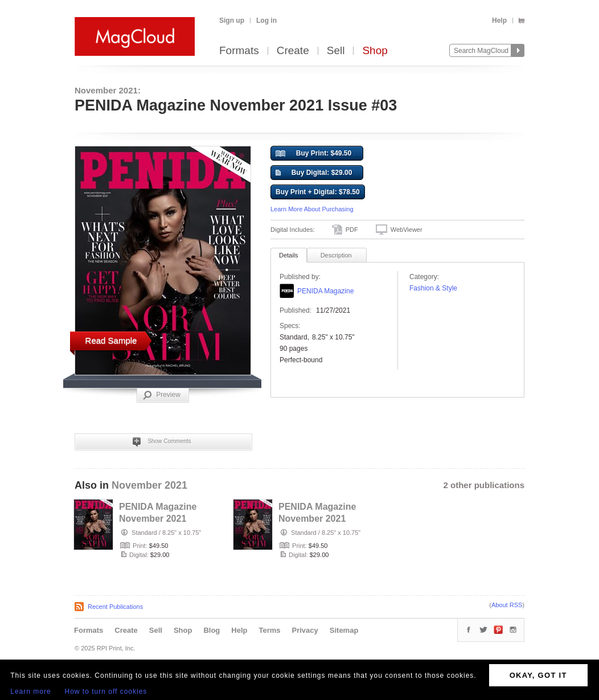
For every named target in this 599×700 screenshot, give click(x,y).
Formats (239, 51)
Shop (375, 51)
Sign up (232, 21)
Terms (269, 630)
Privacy (305, 630)
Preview (162, 395)
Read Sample (111, 340)
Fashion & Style (433, 288)
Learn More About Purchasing (312, 209)
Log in (266, 21)
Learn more (30, 691)
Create (293, 51)
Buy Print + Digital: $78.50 (318, 192)
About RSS (507, 605)
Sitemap (344, 630)
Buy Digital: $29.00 (314, 173)
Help (499, 21)
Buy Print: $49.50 (313, 154)
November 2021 (149, 485)
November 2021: (108, 90)
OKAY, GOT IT (538, 675)
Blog (212, 630)
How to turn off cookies (106, 691)
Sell (336, 51)
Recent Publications (115, 607)
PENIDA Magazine (325, 291)
